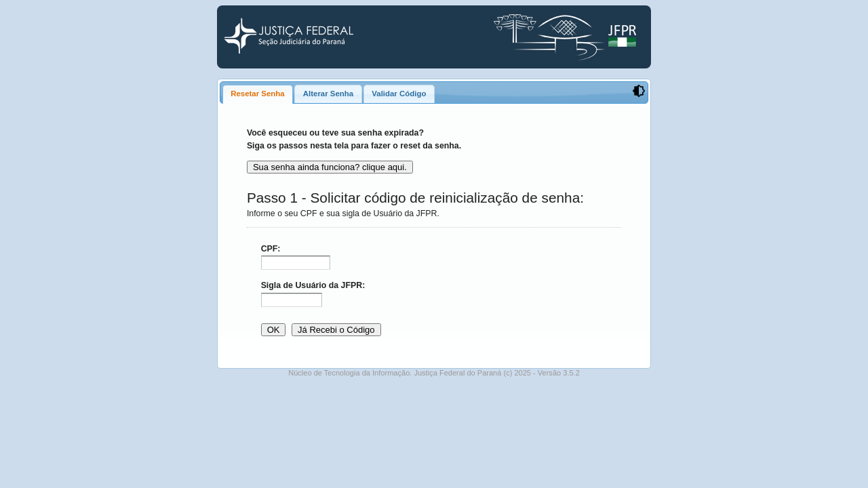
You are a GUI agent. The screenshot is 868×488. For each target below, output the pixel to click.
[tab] (258, 94)
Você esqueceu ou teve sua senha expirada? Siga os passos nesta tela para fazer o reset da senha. (354, 139)
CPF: (271, 249)
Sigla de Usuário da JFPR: (313, 285)
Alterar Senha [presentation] (328, 94)
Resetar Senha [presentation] (257, 94)
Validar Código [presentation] (399, 94)
